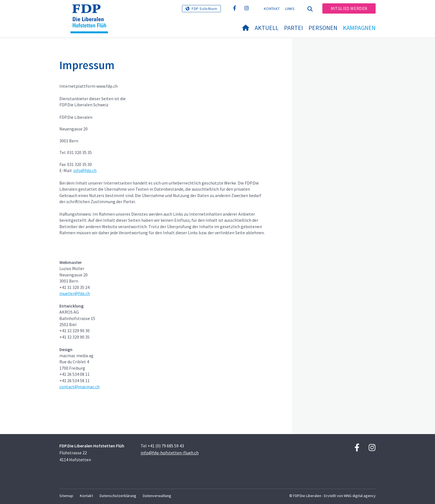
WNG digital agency (360, 496)
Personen (323, 28)
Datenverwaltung (157, 496)
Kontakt (272, 9)
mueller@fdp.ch (75, 293)
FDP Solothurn (204, 9)
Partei (294, 28)
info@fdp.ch (85, 170)
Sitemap (66, 496)
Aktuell (267, 28)
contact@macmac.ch (79, 387)
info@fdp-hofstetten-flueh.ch (170, 453)
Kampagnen (359, 28)
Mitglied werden (349, 8)
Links (290, 9)
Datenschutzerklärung (118, 496)
